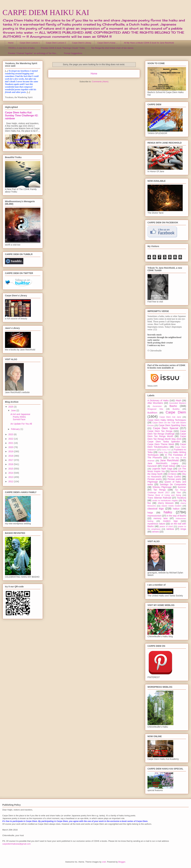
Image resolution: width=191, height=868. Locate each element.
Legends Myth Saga (162, 469)
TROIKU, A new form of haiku (21, 48)
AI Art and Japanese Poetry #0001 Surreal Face (20, 417)
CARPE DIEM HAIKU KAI (46, 12)
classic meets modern (171, 506)
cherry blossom (166, 503)
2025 (11, 407)
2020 (11, 447)
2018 (11, 456)
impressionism (154, 516)
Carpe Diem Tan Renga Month (167, 435)
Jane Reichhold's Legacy (163, 463)
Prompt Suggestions (73, 53)
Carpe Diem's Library (82, 43)
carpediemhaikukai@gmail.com (17, 844)
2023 (11, 434)
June (14, 410)
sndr (104, 862)
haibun (176, 509)
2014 (11, 473)
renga (183, 529)
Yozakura (181, 498)
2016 (11, 464)
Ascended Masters (178, 403)
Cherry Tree (166, 450)
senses (155, 532)
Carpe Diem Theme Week (161, 444)
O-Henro (172, 474)
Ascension (157, 406)
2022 (11, 439)
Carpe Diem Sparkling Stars (172, 425)
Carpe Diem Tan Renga (160, 431)
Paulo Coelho (174, 477)
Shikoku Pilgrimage (162, 487)
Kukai (184, 466)
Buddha (176, 409)
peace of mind (166, 526)
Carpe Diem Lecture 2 (56, 43)
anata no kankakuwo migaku (165, 501)
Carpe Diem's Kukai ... (107, 43)
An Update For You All (21, 424)
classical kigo (156, 509)
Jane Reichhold (169, 460)
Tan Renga (159, 490)
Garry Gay (163, 452)
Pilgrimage (153, 482)
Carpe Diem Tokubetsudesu (167, 446)
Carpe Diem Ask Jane (170, 417)
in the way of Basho (176, 516)
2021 (11, 443)
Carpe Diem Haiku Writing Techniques (167, 420)
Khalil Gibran (169, 466)
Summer (182, 487)
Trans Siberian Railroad (159, 498)
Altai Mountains (155, 403)
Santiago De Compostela (173, 484)
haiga (150, 513)
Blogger (122, 862)
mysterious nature (156, 524)
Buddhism (152, 413)
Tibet (179, 493)
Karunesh (152, 466)
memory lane (160, 518)
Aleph (178, 400)
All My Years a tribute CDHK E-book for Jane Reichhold (149, 43)
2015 (11, 469)
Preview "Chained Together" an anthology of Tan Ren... (33, 53)
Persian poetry (155, 479)
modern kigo (170, 521)
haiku (168, 512)
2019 (11, 451)
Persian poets (174, 479)
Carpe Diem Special (166, 428)
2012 (11, 481)
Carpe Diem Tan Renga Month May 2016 (167, 438)
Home (11, 43)
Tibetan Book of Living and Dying (164, 495)
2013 (11, 477)
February (16, 429)
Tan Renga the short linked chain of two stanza (112, 48)
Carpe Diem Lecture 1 (30, 43)
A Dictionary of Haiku (158, 400)
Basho (173, 406)
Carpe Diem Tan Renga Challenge (167, 432)
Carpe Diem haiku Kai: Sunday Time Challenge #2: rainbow (22, 115)
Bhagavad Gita (155, 409)
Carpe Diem (176, 412)
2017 (11, 460)
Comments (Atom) (100, 82)
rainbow (170, 529)
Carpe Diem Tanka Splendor (164, 442)
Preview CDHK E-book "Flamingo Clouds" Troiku (63, 48)
